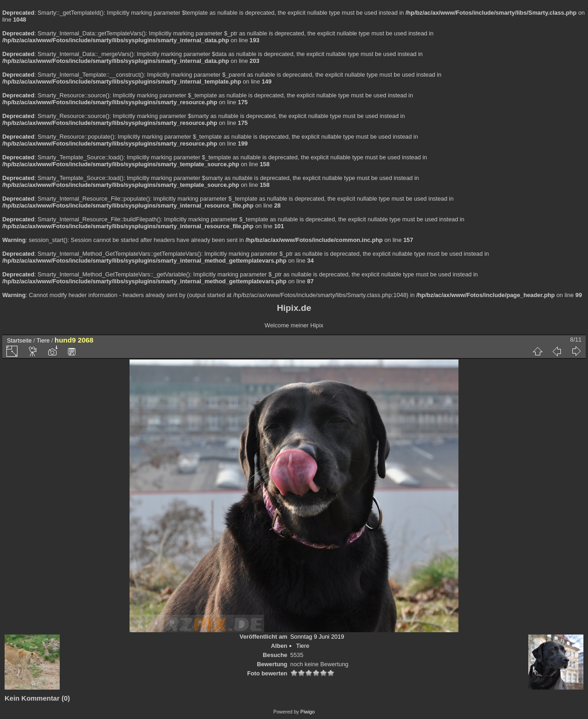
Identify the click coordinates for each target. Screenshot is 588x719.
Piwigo (308, 712)
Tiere (43, 340)
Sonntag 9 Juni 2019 (317, 637)
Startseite (19, 340)
